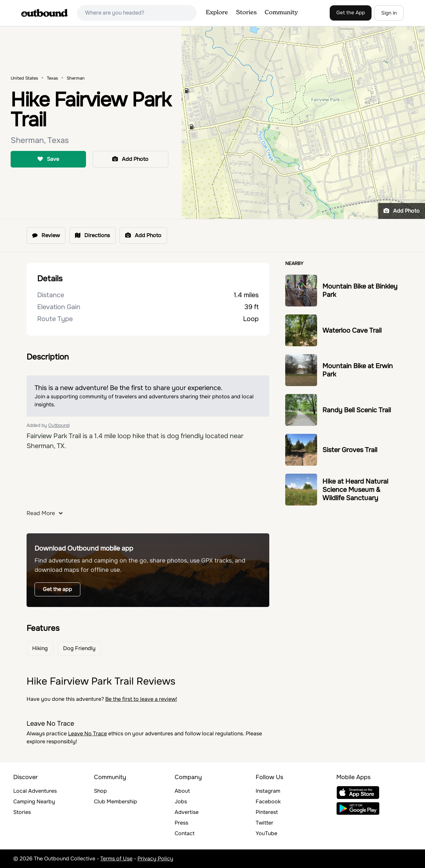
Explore (217, 13)
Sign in (389, 13)
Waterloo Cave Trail (352, 331)
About (182, 791)
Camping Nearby (34, 801)
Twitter (264, 823)
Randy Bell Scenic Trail (357, 410)
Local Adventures (35, 791)
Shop (100, 791)
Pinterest (267, 812)
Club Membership (116, 801)
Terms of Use (116, 859)
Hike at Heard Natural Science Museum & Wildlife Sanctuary (355, 490)
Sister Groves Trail (350, 450)
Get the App (351, 13)
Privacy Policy (155, 859)
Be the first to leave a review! (141, 699)
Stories (246, 13)
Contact (185, 833)
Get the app (57, 589)
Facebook (268, 801)
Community (281, 13)
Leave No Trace (87, 734)
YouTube (266, 833)
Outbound (59, 425)
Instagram (268, 791)
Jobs (181, 801)
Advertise (187, 812)
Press (181, 823)
